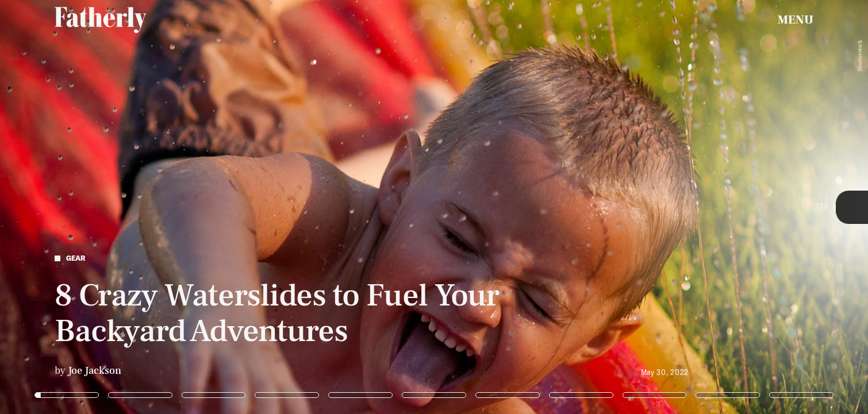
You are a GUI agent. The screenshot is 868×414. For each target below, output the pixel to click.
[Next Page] (577, 207)
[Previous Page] (143, 207)
